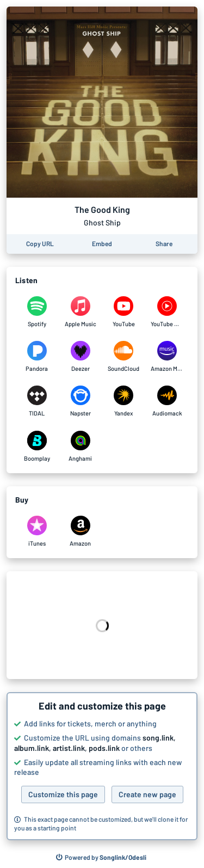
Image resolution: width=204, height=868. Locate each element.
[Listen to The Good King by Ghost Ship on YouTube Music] (167, 312)
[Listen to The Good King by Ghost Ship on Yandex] (124, 401)
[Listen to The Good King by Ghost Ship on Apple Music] (81, 312)
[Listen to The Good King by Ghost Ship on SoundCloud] (124, 357)
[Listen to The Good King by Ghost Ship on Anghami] (81, 447)
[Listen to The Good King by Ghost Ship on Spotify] (37, 312)
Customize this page (63, 794)
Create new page (147, 794)
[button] (102, 766)
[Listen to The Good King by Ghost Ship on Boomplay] (37, 447)
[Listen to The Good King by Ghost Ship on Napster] (81, 401)
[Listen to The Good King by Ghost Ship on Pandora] (37, 357)
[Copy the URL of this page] (40, 244)
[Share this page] (164, 244)
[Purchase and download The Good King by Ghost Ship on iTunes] (37, 531)
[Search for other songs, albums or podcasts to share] (101, 858)
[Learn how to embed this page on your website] (102, 244)
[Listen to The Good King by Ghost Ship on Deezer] (81, 357)
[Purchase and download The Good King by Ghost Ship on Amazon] (81, 531)
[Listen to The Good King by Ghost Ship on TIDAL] (37, 401)
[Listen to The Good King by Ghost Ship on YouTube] (124, 312)
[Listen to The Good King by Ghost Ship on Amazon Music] (167, 357)
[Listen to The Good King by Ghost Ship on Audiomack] (167, 401)
